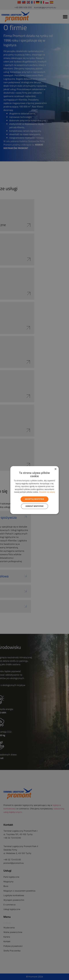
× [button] (55, 469)
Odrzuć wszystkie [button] (34, 506)
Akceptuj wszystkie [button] (34, 499)
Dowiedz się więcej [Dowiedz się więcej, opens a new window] (47, 492)
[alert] (34, 490)
